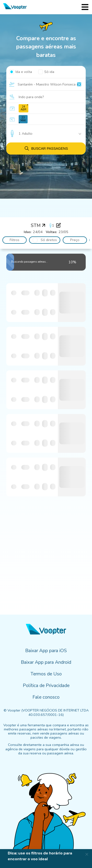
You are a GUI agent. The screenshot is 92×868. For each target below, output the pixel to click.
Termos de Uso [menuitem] (46, 674)
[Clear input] (79, 84)
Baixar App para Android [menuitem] (46, 662)
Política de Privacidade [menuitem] (46, 686)
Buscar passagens (46, 148)
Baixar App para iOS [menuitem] (46, 651)
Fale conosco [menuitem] (46, 697)
